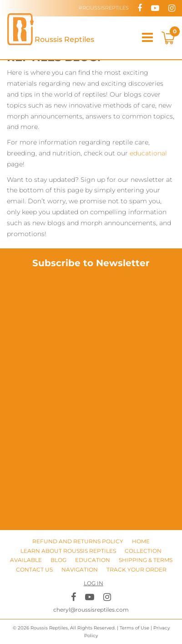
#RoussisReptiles (104, 8)
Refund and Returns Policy (78, 541)
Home (141, 541)
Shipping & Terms (146, 560)
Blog (58, 560)
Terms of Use (134, 628)
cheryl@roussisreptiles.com (91, 610)
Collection (143, 551)
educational (148, 153)
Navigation (80, 569)
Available (26, 560)
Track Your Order (136, 569)
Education (93, 560)
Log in (94, 583)
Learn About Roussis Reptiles (68, 551)
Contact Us (34, 569)
